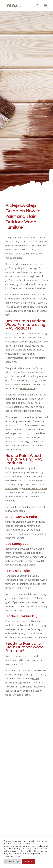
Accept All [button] (29, 862)
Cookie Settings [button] (12, 862)
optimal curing (29, 388)
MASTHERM (12, 488)
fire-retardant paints (35, 488)
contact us (11, 687)
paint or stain (13, 246)
